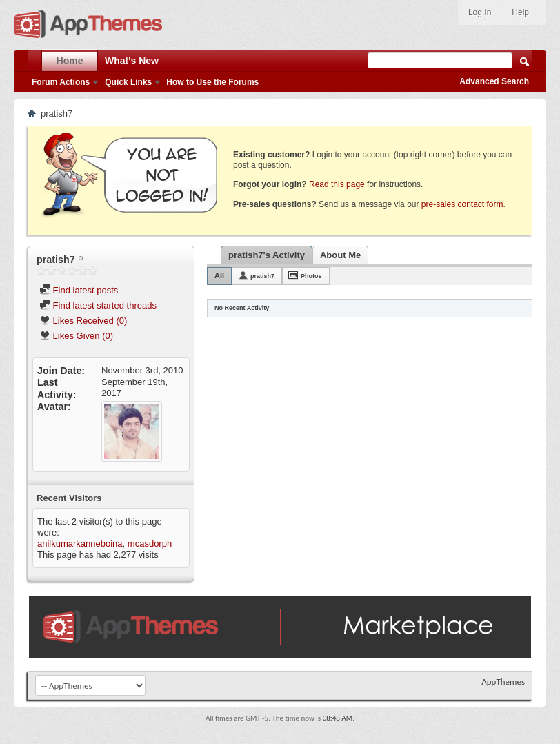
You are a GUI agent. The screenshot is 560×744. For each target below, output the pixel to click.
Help (520, 12)
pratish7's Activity (267, 255)
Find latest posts (79, 290)
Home (70, 61)
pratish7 (262, 276)
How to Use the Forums (212, 82)
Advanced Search (494, 81)
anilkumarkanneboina (80, 544)
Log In (480, 12)
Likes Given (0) (76, 336)
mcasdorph (150, 544)
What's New (132, 61)
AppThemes (503, 682)
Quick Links (128, 82)
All (219, 275)
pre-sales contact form (462, 204)
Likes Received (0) (83, 321)
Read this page (337, 184)
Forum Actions (61, 82)
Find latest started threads (98, 305)
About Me (340, 255)
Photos (311, 276)
